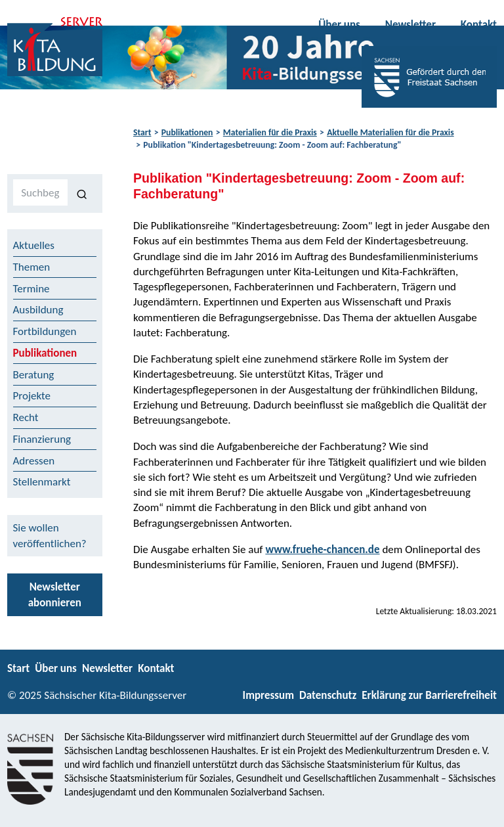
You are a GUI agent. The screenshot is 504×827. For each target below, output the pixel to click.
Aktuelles (34, 245)
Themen (32, 267)
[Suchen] (82, 193)
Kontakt (479, 25)
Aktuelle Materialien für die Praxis (390, 132)
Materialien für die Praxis (270, 132)
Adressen (34, 461)
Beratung (34, 375)
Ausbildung (38, 310)
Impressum (268, 695)
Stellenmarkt (42, 482)
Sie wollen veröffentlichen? (50, 535)
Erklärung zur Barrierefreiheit (429, 695)
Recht (26, 417)
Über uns (339, 25)
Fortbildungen (45, 331)
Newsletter (410, 25)
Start (142, 132)
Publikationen (187, 132)
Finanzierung (42, 439)
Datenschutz (328, 695)
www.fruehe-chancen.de (322, 549)
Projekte (32, 396)
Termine (31, 289)
